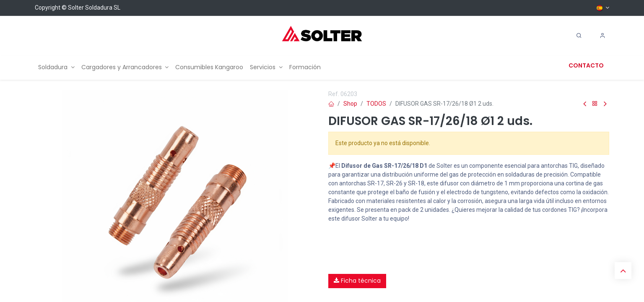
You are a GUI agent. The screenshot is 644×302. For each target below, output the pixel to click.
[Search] (579, 36)
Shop (350, 104)
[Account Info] (602, 36)
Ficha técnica (357, 281)
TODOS (376, 104)
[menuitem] (56, 67)
